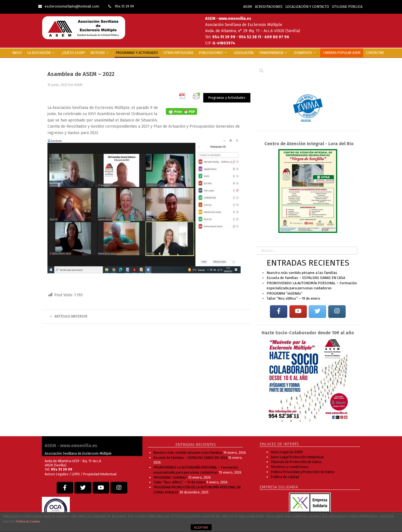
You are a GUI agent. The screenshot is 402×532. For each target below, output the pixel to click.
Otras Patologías (179, 53)
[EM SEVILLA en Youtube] (298, 312)
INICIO (17, 53)
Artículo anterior (69, 316)
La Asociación (42, 53)
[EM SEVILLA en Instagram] (337, 312)
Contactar (375, 53)
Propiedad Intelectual (100, 474)
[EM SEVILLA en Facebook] (279, 312)
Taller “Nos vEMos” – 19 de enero (293, 298)
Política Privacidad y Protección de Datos (303, 472)
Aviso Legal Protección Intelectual (297, 457)
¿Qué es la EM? (73, 53)
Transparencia (274, 53)
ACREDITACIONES (269, 7)
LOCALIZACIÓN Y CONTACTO (307, 7)
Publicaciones (214, 53)
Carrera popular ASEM (342, 53)
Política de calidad (285, 477)
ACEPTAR (201, 528)
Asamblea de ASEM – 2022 (81, 74)
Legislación (244, 53)
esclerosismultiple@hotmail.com (69, 6)
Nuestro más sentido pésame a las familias (302, 273)
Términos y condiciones (290, 467)
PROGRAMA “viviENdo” (285, 293)
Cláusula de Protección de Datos (296, 462)
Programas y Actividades (137, 53)
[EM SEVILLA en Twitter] (317, 312)
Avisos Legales (57, 474)
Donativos (306, 53)
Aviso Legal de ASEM (287, 452)
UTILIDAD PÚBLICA (347, 7)
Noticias (100, 53)
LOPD (76, 474)
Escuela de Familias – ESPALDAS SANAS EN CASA (306, 278)
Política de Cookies (28, 522)
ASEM (248, 7)
